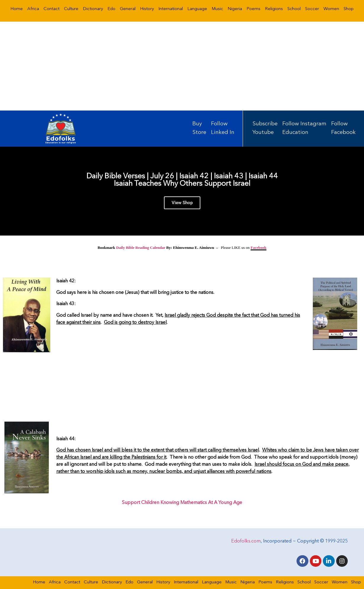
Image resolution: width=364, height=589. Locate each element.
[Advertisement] (182, 66)
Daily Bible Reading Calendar (141, 248)
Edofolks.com (246, 541)
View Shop (182, 204)
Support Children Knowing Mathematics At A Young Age (182, 503)
